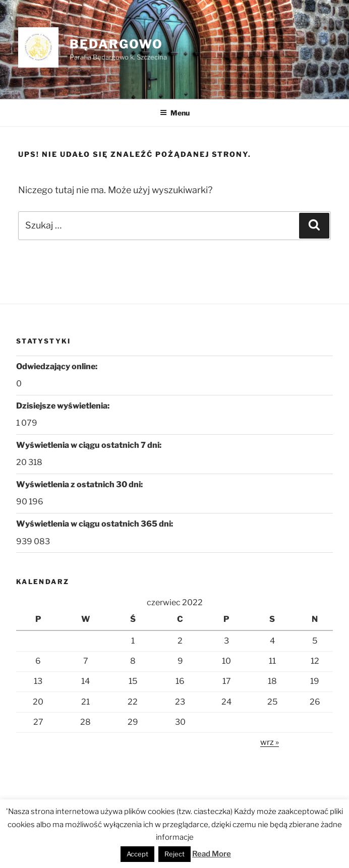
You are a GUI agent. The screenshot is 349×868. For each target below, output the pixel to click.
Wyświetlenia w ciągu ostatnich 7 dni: (90, 445)
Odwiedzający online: (57, 366)
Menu (175, 113)
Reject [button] (174, 854)
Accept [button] (137, 854)
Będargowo (116, 44)
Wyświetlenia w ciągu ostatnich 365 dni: (95, 524)
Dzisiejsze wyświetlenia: (64, 406)
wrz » (270, 742)
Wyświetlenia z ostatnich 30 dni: (80, 484)
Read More (212, 854)
